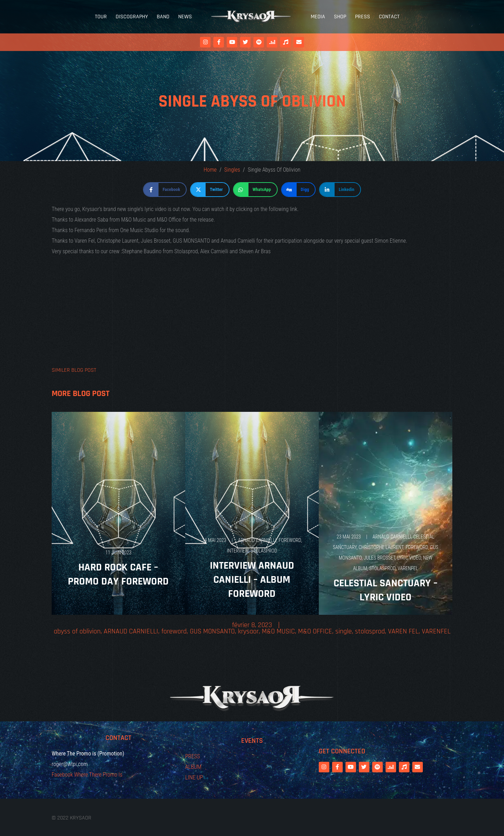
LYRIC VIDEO (409, 558)
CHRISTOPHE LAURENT (381, 547)
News (185, 17)
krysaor (248, 631)
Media (318, 17)
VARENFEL (408, 568)
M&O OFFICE (315, 631)
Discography (132, 17)
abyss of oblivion (77, 631)
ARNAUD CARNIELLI (257, 540)
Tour (101, 17)
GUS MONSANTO (212, 631)
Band (163, 17)
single (344, 631)
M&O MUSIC (278, 631)
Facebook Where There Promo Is (87, 775)
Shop (340, 17)
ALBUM (193, 767)
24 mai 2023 (214, 540)
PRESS (193, 756)
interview (238, 551)
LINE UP (194, 777)
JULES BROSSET (379, 558)
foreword (290, 540)
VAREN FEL (403, 631)
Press (363, 17)
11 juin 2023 (118, 553)
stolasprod (264, 551)
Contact (389, 17)
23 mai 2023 (349, 537)
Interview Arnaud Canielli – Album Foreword (252, 580)
